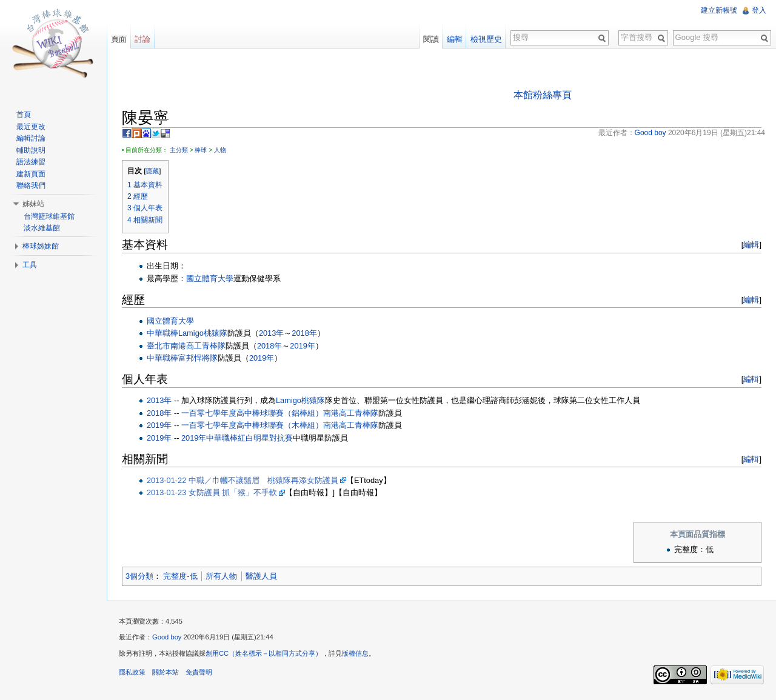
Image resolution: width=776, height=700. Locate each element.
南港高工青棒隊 (351, 413)
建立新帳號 (719, 10)
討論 (142, 39)
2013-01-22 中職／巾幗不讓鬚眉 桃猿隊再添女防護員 (242, 480)
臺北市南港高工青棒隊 (186, 346)
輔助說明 (31, 150)
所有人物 (221, 576)
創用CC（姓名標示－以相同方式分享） (264, 653)
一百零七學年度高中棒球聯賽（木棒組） (252, 425)
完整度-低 (180, 576)
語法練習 (31, 162)
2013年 (271, 333)
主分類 (179, 150)
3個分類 (139, 576)
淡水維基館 (42, 228)
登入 (759, 10)
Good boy (167, 638)
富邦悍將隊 (198, 358)
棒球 (201, 150)
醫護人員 (261, 576)
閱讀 (431, 39)
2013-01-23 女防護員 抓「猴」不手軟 (212, 492)
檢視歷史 (486, 39)
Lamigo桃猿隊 (203, 333)
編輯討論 (31, 138)
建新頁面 (31, 174)
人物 (220, 150)
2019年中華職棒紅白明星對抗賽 (237, 438)
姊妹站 (33, 204)
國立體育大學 (210, 278)
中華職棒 (162, 333)
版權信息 (355, 653)
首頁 (24, 115)
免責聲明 (199, 672)
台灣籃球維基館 (49, 216)
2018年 (304, 333)
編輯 (751, 245)
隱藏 (152, 171)
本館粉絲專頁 (543, 95)
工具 (30, 265)
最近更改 (31, 127)
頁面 (119, 39)
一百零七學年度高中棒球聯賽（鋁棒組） (252, 413)
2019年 (302, 346)
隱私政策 (132, 672)
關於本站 (166, 672)
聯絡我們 (31, 185)
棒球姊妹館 (41, 246)
